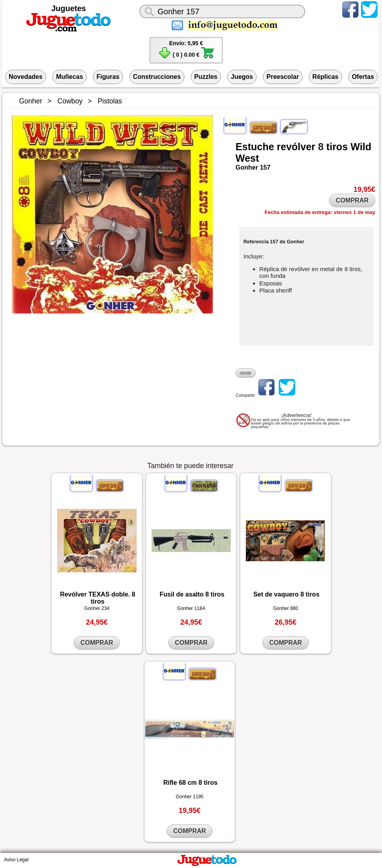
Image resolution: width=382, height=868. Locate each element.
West (247, 158)
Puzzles (206, 77)
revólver (296, 147)
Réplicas (325, 77)
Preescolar (283, 77)
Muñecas (69, 77)
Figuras (108, 77)
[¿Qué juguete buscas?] (222, 11)
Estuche (255, 147)
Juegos (242, 77)
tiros (337, 147)
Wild (361, 147)
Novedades (26, 77)
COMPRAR (352, 200)
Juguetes (68, 8)
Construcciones (157, 77)
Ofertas (363, 77)
